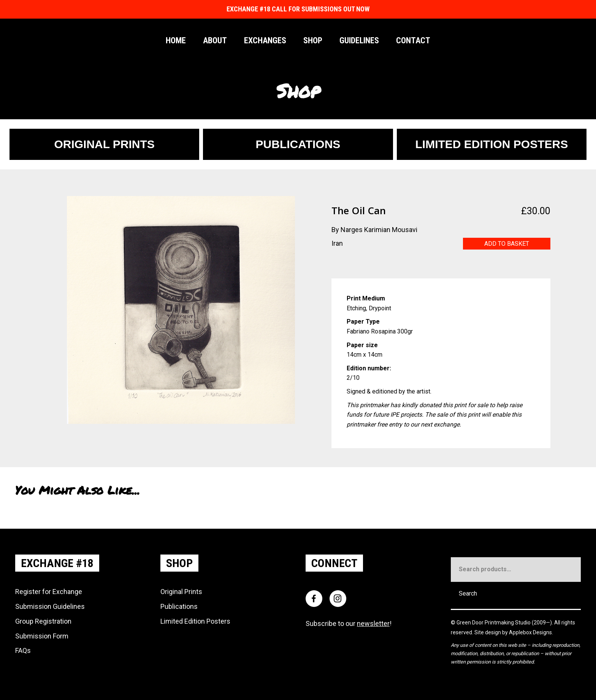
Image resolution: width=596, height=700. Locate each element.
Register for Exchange (49, 592)
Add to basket (507, 244)
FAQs (23, 650)
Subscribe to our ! (349, 623)
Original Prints (181, 592)
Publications (179, 606)
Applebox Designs (530, 632)
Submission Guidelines (50, 606)
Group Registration (43, 621)
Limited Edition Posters (195, 621)
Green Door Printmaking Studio (494, 623)
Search (468, 593)
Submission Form (42, 636)
